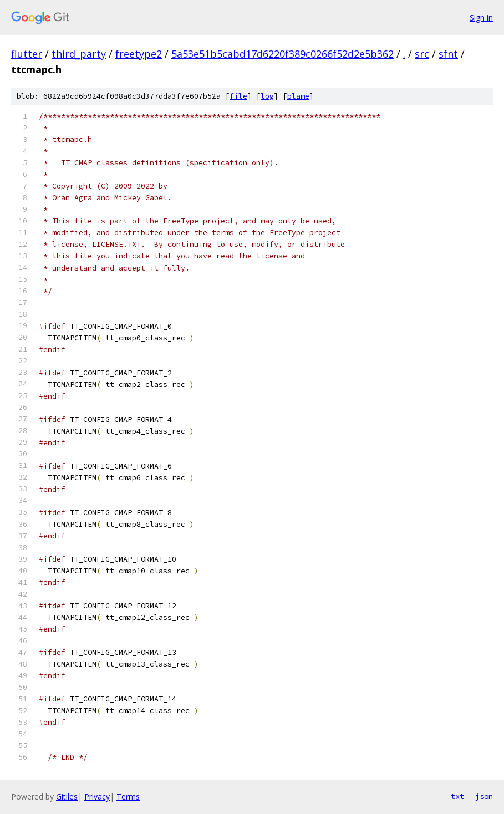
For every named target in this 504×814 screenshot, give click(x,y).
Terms (128, 797)
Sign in (481, 17)
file (238, 96)
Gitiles (67, 797)
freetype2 (139, 54)
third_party (79, 54)
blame (298, 96)
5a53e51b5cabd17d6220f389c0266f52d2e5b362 (282, 54)
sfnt (448, 54)
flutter (27, 54)
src (422, 54)
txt (457, 796)
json (484, 796)
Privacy (97, 797)
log (267, 96)
